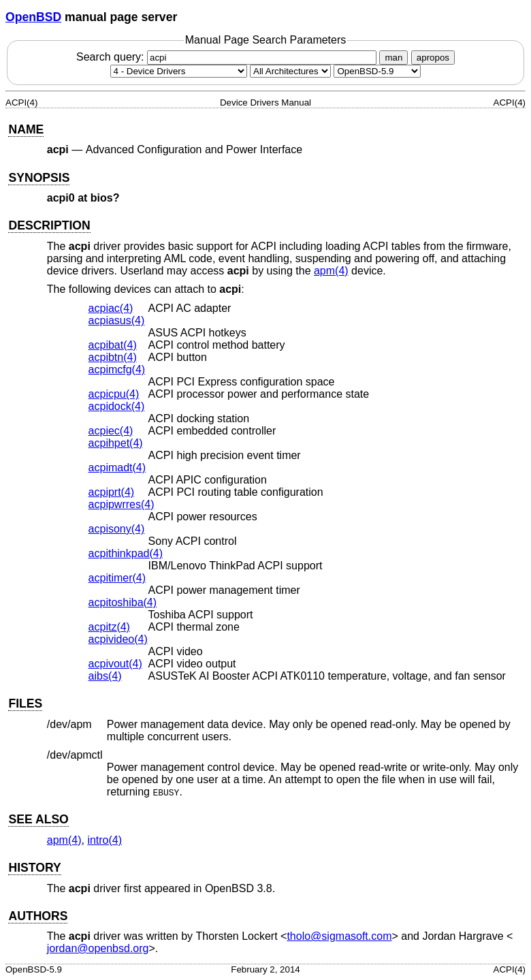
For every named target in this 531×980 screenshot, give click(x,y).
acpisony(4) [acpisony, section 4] (117, 529)
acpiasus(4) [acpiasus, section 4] (117, 320)
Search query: (228, 57)
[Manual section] (179, 71)
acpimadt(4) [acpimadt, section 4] (117, 468)
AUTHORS (38, 916)
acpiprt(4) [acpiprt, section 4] (112, 492)
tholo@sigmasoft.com (339, 936)
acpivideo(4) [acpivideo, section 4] (118, 639)
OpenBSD (33, 17)
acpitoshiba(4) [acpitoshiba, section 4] (123, 602)
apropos (433, 58)
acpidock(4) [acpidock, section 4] (117, 406)
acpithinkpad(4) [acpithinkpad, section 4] (126, 553)
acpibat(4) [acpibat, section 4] (113, 345)
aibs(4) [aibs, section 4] (105, 676)
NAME (26, 129)
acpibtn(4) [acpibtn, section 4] (113, 357)
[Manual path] (377, 71)
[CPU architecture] (290, 71)
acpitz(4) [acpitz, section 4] (109, 627)
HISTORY (34, 868)
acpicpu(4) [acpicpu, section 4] (114, 394)
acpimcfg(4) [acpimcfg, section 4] (117, 369)
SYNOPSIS (39, 178)
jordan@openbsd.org (98, 948)
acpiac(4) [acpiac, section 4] (111, 308)
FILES (25, 704)
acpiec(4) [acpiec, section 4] (111, 431)
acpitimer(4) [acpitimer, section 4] (117, 578)
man (393, 58)
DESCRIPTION (49, 225)
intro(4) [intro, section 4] (104, 840)
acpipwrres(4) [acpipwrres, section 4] (122, 504)
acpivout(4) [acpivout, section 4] (115, 664)
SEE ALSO (38, 819)
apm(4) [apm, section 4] (331, 271)
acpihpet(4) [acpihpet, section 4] (116, 443)
